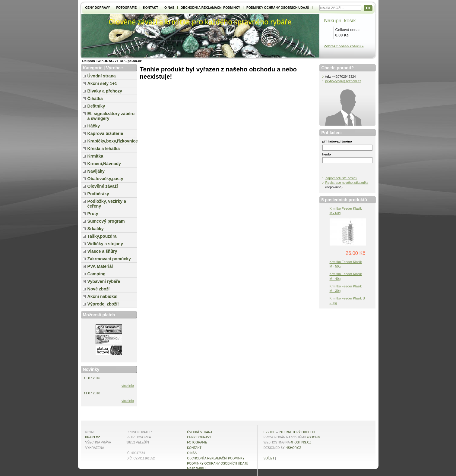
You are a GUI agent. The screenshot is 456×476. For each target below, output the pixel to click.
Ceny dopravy (98, 8)
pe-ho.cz (93, 437)
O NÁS (169, 8)
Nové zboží (99, 289)
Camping (97, 274)
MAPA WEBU (196, 469)
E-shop (269, 432)
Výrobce (114, 68)
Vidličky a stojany (105, 244)
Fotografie (126, 8)
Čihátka (95, 99)
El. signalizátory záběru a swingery (111, 116)
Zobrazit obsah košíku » (344, 46)
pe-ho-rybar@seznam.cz (343, 81)
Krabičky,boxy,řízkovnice (112, 141)
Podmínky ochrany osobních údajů (278, 8)
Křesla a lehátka (104, 149)
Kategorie (93, 68)
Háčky (94, 126)
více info (128, 386)
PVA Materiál (100, 266)
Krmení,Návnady (104, 164)
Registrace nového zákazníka (347, 183)
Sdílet (269, 458)
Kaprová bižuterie (105, 133)
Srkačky (96, 229)
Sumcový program (106, 221)
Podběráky (98, 194)
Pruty (93, 214)
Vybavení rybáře (104, 281)
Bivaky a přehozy (105, 91)
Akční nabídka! (103, 296)
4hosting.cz (301, 442)
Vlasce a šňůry (102, 251)
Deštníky (96, 106)
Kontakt (150, 8)
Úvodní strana (102, 76)
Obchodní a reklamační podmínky (210, 8)
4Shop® (313, 437)
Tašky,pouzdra (102, 236)
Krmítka (95, 156)
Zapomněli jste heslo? (341, 178)
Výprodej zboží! (103, 304)
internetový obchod (297, 432)
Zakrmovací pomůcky (109, 259)
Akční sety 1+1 (102, 83)
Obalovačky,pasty (105, 179)
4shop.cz (294, 448)
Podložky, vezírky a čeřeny (107, 204)
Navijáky (96, 171)
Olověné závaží (103, 186)
